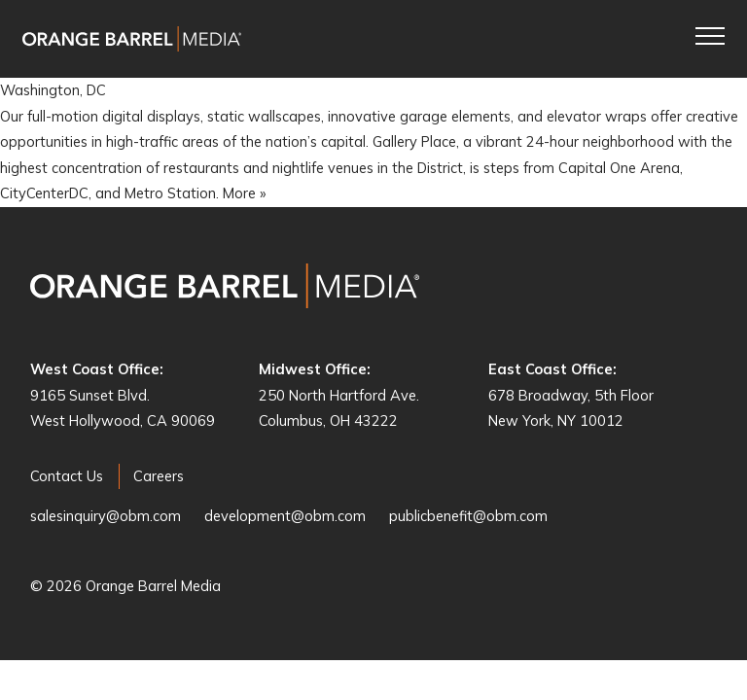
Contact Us (67, 476)
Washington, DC (53, 90)
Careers (159, 476)
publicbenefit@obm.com (468, 516)
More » (244, 193)
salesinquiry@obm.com (106, 516)
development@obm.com (285, 516)
